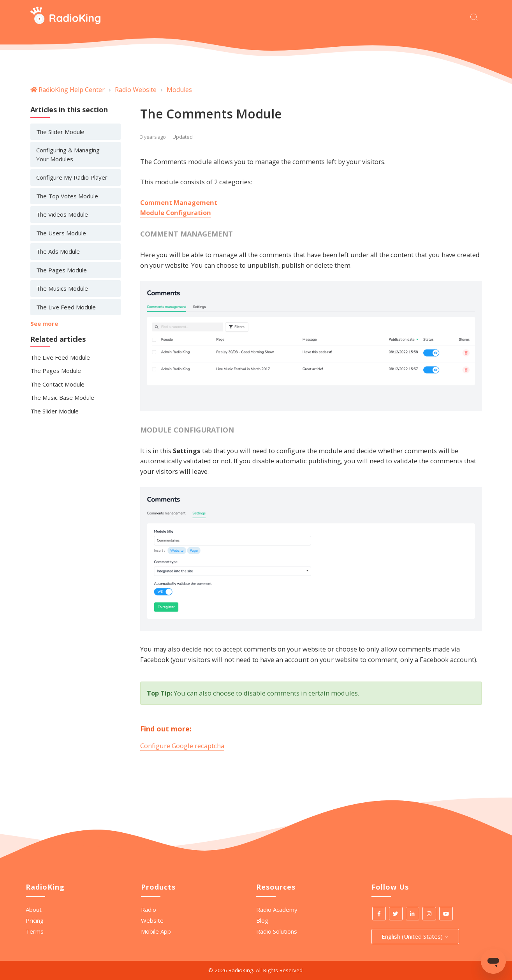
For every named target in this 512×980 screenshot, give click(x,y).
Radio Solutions (277, 931)
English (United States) (415, 936)
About (34, 909)
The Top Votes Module (67, 196)
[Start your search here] (476, 17)
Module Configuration (176, 213)
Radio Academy (277, 909)
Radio (149, 909)
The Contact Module (57, 384)
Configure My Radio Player (72, 177)
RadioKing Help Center (72, 90)
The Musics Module (62, 288)
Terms (35, 931)
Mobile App (156, 931)
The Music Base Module (62, 397)
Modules (179, 90)
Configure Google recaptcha (182, 746)
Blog (262, 920)
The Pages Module (62, 270)
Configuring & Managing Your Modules (68, 155)
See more (44, 323)
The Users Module (61, 233)
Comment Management (179, 202)
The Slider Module (60, 132)
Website (152, 920)
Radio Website (136, 90)
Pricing (35, 920)
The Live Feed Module (66, 307)
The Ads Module (58, 251)
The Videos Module (62, 214)
